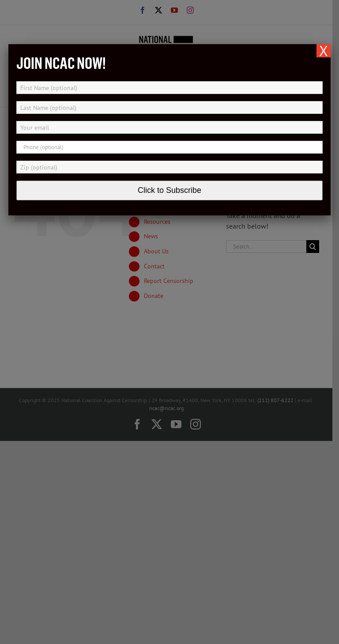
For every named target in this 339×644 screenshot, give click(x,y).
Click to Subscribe (169, 190)
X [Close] (324, 51)
